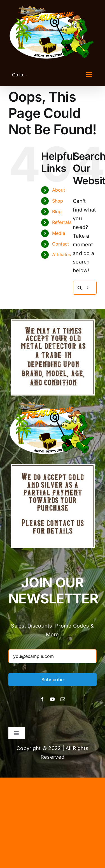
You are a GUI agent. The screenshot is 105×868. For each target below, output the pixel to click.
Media (59, 233)
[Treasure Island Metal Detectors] (53, 466)
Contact (61, 244)
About (59, 190)
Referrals (62, 222)
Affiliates (62, 255)
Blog (57, 212)
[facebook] (42, 699)
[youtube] (52, 699)
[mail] (63, 699)
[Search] (80, 288)
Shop (58, 201)
